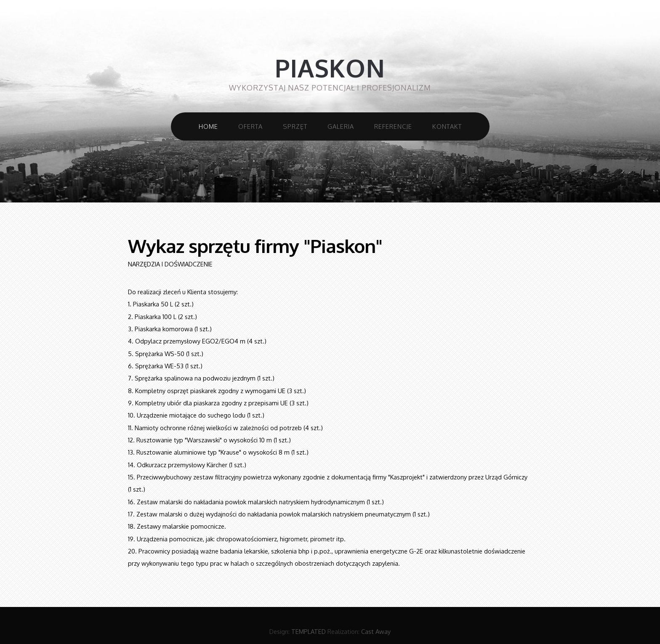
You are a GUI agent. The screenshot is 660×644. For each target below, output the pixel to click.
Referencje (393, 126)
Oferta (250, 126)
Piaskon (330, 68)
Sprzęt (295, 126)
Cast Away (376, 631)
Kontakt (447, 126)
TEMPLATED (309, 631)
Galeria (341, 126)
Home (208, 126)
